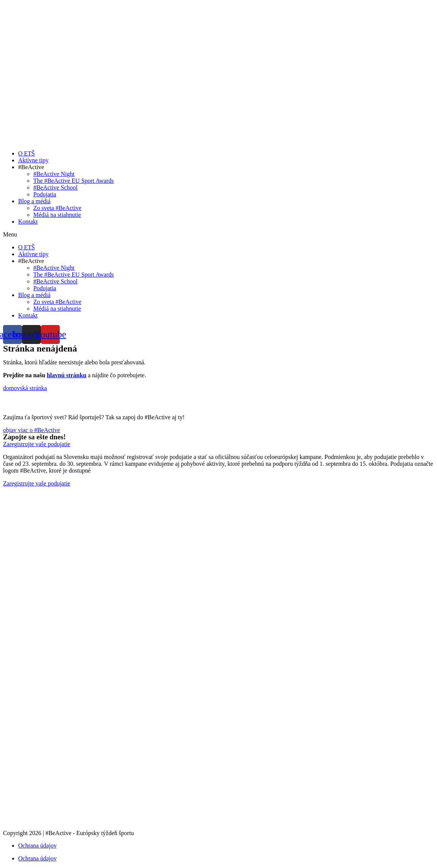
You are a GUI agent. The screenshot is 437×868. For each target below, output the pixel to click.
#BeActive (31, 167)
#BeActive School (55, 187)
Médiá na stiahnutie (57, 215)
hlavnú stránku (67, 375)
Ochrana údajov (37, 845)
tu (95, 471)
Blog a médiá (34, 201)
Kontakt (28, 222)
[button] (218, 235)
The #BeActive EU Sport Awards (74, 181)
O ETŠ (26, 153)
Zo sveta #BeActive (57, 208)
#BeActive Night (54, 174)
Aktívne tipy (33, 160)
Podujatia (45, 194)
